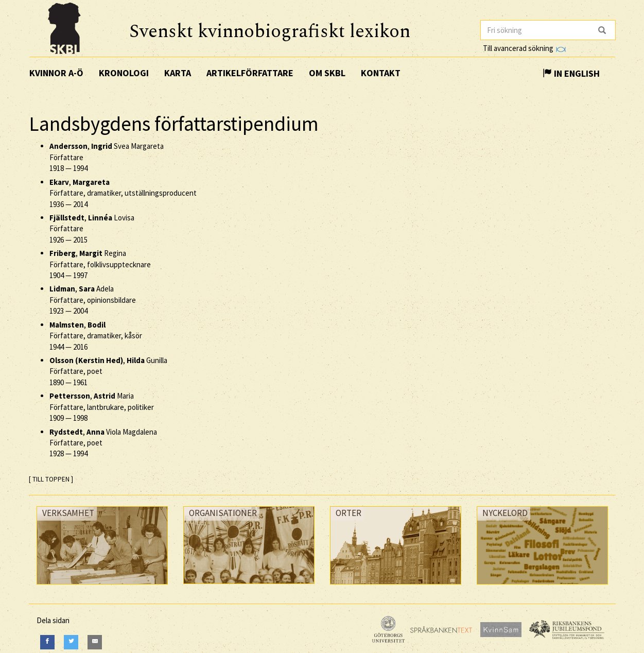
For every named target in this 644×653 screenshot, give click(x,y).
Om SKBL (327, 73)
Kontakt (381, 73)
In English (571, 73)
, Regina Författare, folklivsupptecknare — (100, 264)
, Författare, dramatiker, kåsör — (96, 336)
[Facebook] (47, 642)
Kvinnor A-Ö (56, 73)
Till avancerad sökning (524, 48)
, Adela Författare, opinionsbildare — (93, 300)
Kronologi (124, 73)
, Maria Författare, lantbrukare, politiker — (102, 407)
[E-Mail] (95, 642)
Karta (178, 73)
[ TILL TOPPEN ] (51, 479)
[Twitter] (71, 642)
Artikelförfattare (250, 73)
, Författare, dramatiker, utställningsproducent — (123, 193)
